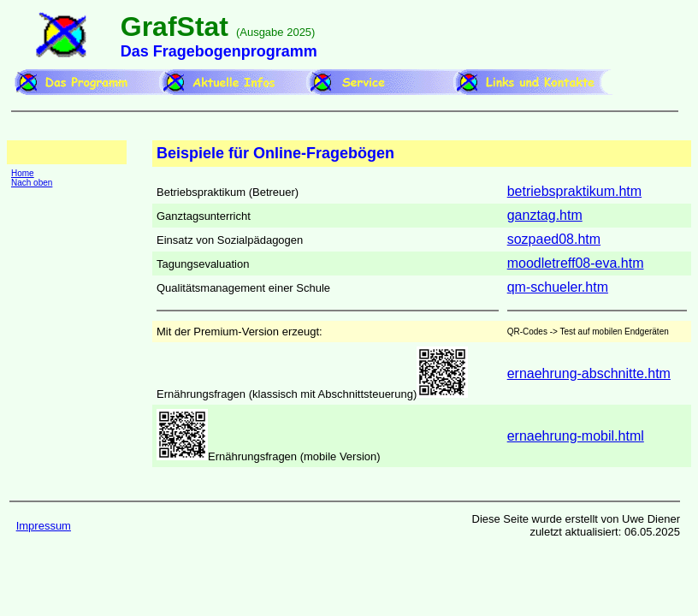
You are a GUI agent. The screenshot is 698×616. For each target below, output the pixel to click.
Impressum (44, 526)
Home (23, 173)
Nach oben (32, 183)
